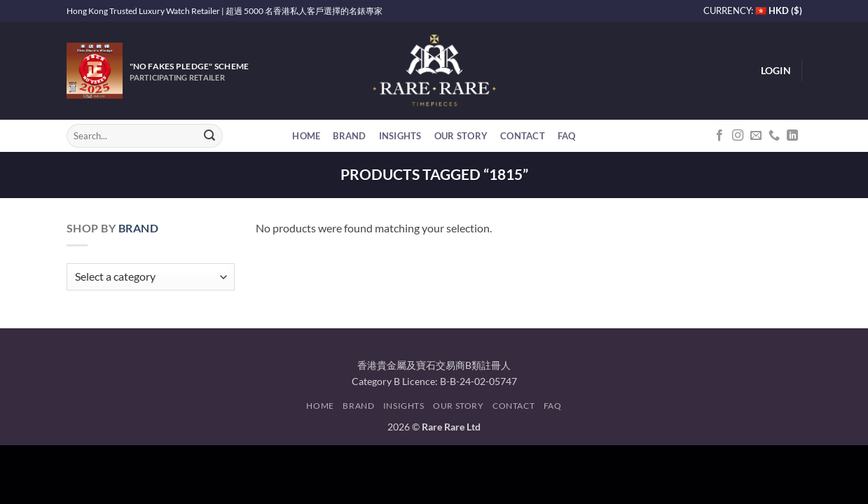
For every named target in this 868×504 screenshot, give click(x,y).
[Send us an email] (756, 136)
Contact (523, 136)
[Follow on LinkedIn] (792, 136)
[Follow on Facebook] (719, 136)
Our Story (461, 136)
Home (306, 136)
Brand (349, 136)
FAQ (567, 136)
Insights (400, 136)
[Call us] (774, 136)
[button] (776, 71)
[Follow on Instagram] (738, 136)
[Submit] (209, 136)
